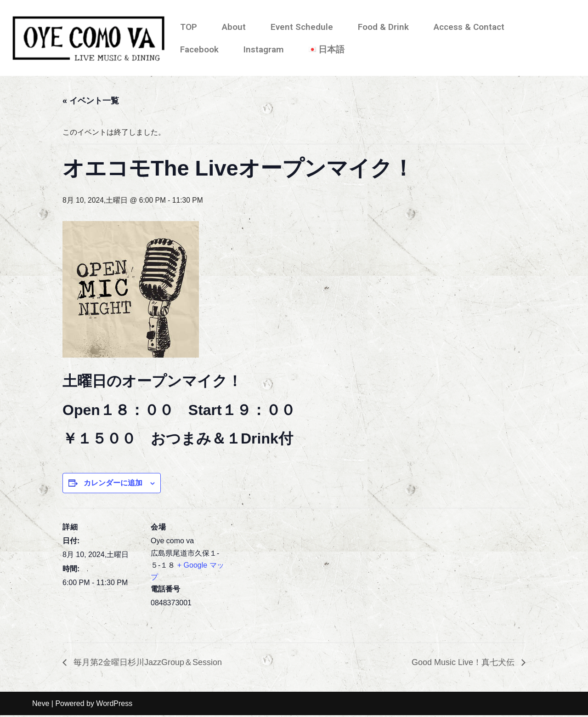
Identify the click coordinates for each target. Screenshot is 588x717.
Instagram (264, 49)
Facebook (199, 49)
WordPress (114, 705)
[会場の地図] (287, 573)
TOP (189, 27)
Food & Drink (383, 27)
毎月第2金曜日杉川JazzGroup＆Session (147, 664)
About (234, 27)
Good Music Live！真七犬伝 (464, 664)
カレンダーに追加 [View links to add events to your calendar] (113, 484)
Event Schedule (302, 27)
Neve (41, 705)
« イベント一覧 (91, 101)
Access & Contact (469, 27)
